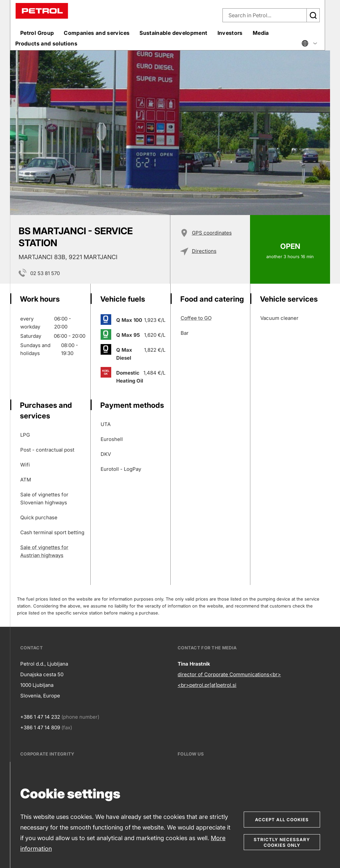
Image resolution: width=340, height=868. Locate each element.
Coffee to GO (196, 318)
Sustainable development (173, 33)
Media (261, 33)
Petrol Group (37, 33)
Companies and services (97, 33)
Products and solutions (46, 43)
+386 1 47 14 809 (40, 727)
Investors (230, 33)
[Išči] (313, 15)
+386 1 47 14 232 (40, 717)
